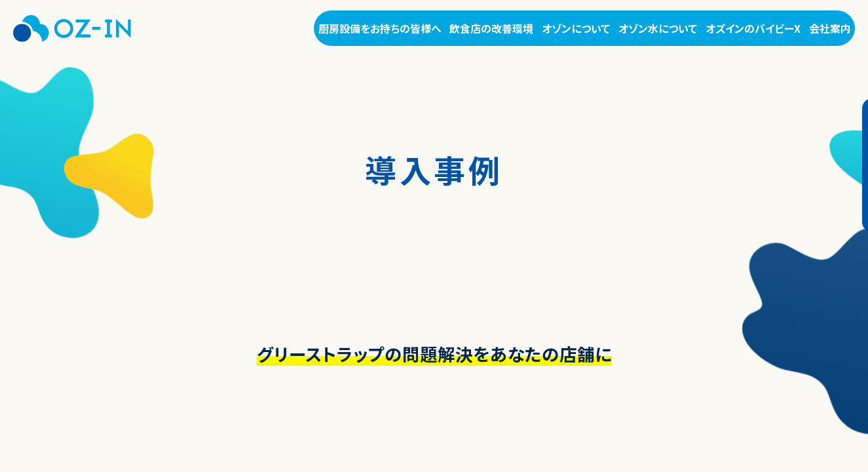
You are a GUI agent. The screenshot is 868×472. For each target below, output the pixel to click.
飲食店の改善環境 (491, 28)
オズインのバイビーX (753, 28)
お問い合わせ (843, 165)
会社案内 (830, 28)
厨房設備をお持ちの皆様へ (380, 28)
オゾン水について (658, 28)
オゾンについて (576, 28)
